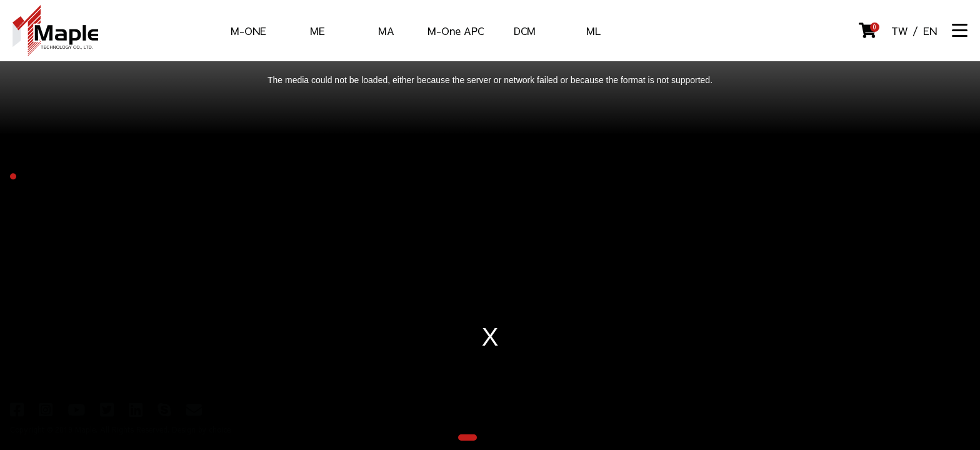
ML (593, 31)
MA (386, 31)
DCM (525, 31)
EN (930, 31)
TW (899, 31)
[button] (467, 437)
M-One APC (456, 31)
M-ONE (248, 31)
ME (317, 31)
